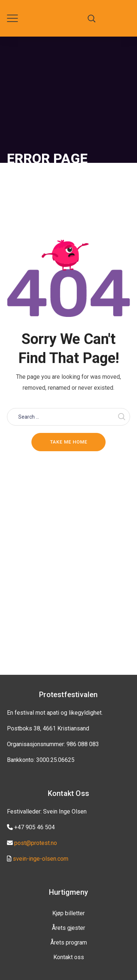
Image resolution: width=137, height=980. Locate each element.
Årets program (69, 942)
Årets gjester (68, 928)
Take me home (69, 442)
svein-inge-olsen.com (41, 859)
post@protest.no (36, 843)
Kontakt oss (69, 957)
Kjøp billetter (68, 913)
